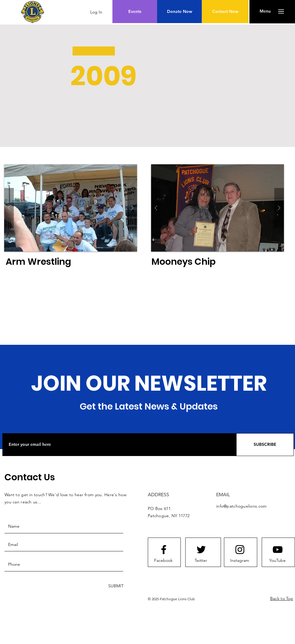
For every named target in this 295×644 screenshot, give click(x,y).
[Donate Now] (179, 12)
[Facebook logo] (164, 550)
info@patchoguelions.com (241, 506)
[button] (265, 11)
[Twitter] (201, 561)
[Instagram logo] (240, 550)
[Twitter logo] (201, 550)
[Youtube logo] (278, 550)
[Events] (135, 12)
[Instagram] (240, 561)
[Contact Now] (225, 12)
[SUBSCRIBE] (265, 445)
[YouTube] (277, 561)
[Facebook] (163, 561)
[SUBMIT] (115, 586)
